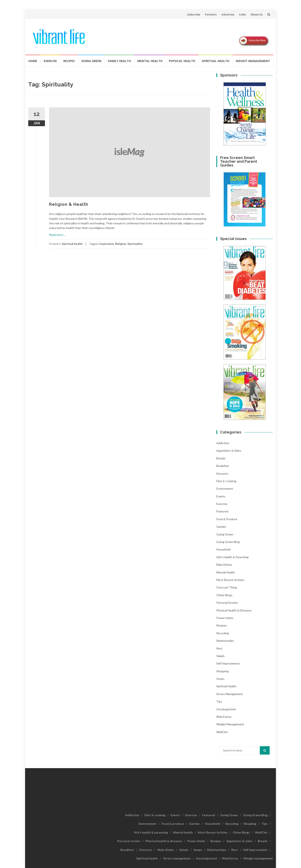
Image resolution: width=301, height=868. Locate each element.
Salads (221, 656)
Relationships (225, 641)
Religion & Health (69, 204)
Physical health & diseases (234, 610)
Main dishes (224, 565)
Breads (221, 458)
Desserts (222, 473)
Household (223, 549)
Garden (221, 527)
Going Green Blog (228, 542)
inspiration (107, 244)
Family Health (119, 61)
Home (33, 61)
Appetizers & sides (229, 451)
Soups (220, 679)
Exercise (50, 61)
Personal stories (227, 603)
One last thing (227, 587)
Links (242, 14)
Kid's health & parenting (232, 557)
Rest (219, 648)
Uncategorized (226, 709)
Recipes (69, 61)
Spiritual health (216, 61)
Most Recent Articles (230, 580)
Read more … (57, 235)
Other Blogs (224, 595)
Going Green (91, 61)
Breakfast (223, 466)
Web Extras (224, 717)
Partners (211, 14)
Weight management (253, 61)
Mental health (150, 61)
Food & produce (227, 519)
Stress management (230, 694)
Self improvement (228, 663)
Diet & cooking (226, 481)
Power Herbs (225, 618)
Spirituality (135, 244)
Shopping (223, 671)
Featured (222, 511)
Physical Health (182, 61)
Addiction (223, 443)
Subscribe (194, 14)
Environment (225, 489)
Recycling (223, 633)
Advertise (228, 14)
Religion (121, 244)
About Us (257, 14)
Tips (219, 701)
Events (221, 496)
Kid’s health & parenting (151, 832)
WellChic (222, 732)
